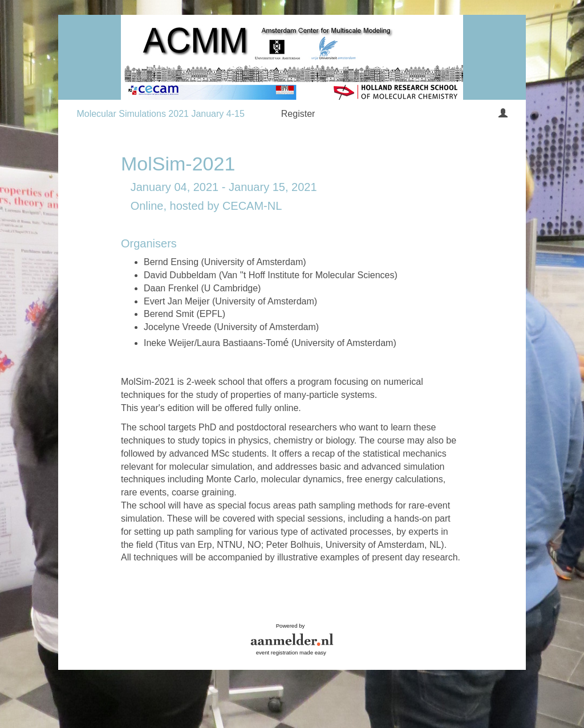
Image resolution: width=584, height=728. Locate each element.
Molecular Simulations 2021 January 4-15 (160, 114)
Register (298, 114)
